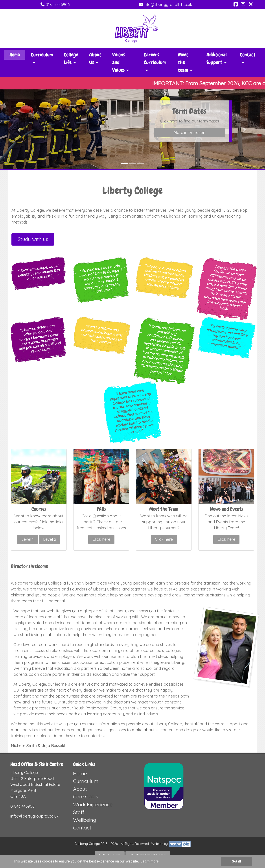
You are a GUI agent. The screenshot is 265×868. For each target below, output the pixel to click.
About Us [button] (95, 58)
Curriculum (86, 781)
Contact (82, 828)
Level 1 (28, 539)
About (80, 789)
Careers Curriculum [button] (155, 58)
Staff (79, 812)
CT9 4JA (18, 796)
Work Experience (93, 804)
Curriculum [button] (42, 55)
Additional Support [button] (217, 58)
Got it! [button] (236, 861)
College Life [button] (71, 58)
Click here (101, 539)
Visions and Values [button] (118, 62)
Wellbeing (85, 820)
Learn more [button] (150, 861)
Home (15, 55)
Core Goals (86, 797)
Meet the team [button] (183, 62)
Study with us (33, 239)
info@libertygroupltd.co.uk (166, 5)
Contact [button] (248, 55)
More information (190, 132)
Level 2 (50, 539)
